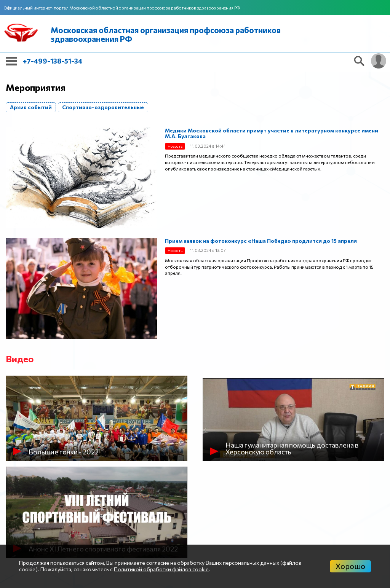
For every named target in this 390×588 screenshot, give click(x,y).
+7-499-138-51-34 (53, 61)
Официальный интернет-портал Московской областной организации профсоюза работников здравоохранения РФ (122, 8)
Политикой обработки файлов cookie (161, 569)
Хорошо (350, 566)
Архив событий (31, 107)
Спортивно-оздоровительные (103, 107)
